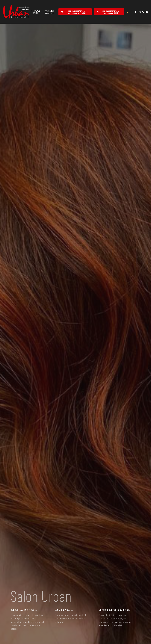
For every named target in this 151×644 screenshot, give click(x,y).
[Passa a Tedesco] (127, 12)
